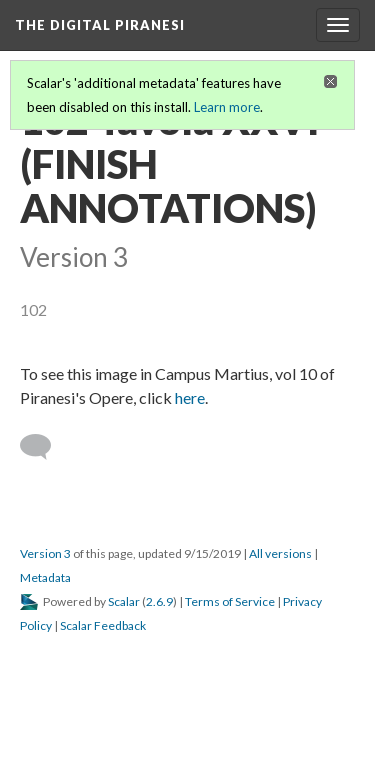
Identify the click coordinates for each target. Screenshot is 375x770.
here (190, 397)
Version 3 (45, 553)
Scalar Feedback (103, 625)
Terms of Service (230, 601)
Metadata (45, 577)
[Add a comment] (44, 447)
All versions (280, 553)
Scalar (124, 601)
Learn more (227, 107)
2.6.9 (159, 601)
